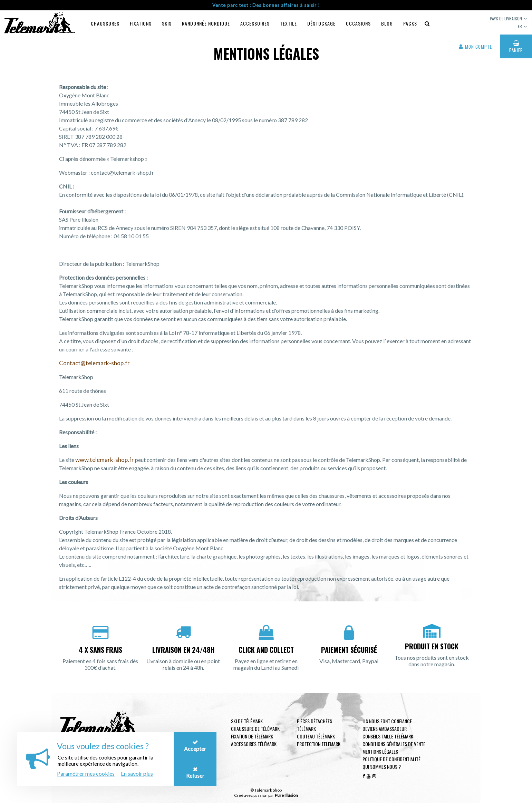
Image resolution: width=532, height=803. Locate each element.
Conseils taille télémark (388, 736)
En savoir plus (137, 773)
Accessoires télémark (254, 744)
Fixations (141, 23)
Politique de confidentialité (391, 759)
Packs (410, 23)
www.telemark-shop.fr (105, 460)
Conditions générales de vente (394, 744)
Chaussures (105, 23)
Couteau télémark (316, 736)
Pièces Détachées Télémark (315, 725)
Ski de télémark (247, 721)
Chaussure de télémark (255, 729)
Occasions (358, 23)
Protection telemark (319, 744)
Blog (387, 23)
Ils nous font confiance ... (389, 721)
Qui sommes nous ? (382, 767)
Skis (167, 23)
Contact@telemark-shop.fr (94, 363)
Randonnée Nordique (206, 23)
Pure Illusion (286, 795)
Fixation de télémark (252, 736)
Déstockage (321, 23)
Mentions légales (380, 751)
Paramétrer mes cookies (86, 773)
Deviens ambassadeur (385, 729)
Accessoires (255, 23)
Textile (288, 23)
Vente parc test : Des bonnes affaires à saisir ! (266, 5)
